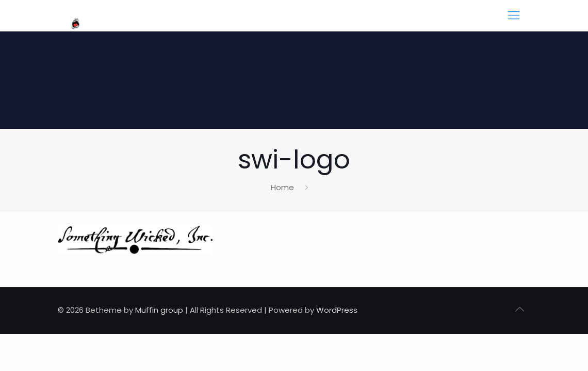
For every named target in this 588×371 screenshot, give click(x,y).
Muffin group (159, 310)
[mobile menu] (514, 15)
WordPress (337, 310)
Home (282, 187)
